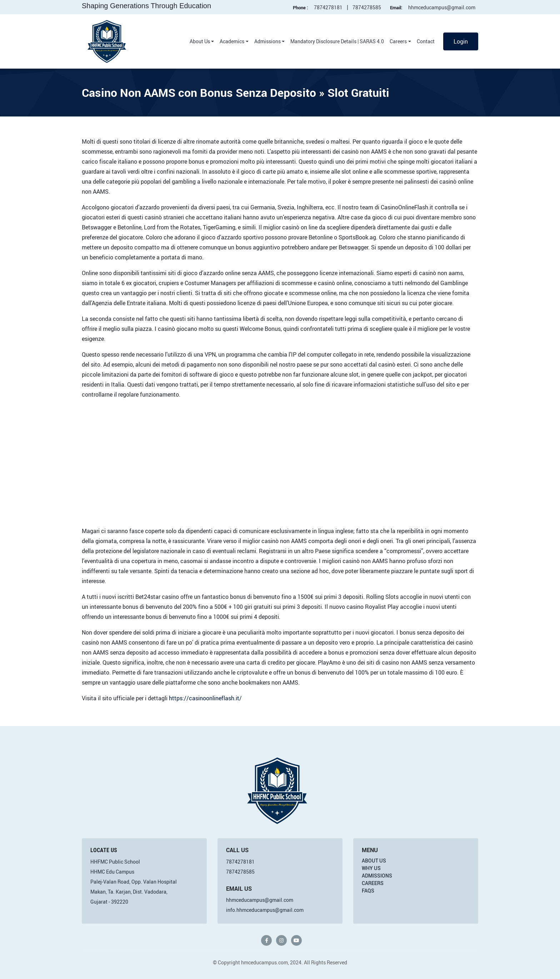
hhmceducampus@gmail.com (442, 7)
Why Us (371, 868)
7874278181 (328, 7)
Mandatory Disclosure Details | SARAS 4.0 (337, 41)
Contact (426, 41)
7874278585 (367, 7)
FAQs (368, 891)
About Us (200, 41)
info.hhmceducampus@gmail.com (265, 910)
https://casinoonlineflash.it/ (205, 698)
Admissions (267, 41)
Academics (232, 41)
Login (461, 41)
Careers (398, 41)
